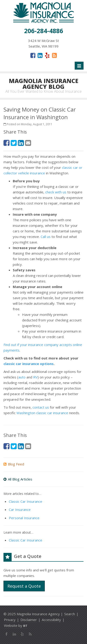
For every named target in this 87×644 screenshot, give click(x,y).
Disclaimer (29, 620)
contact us (41, 407)
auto (22, 377)
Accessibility (51, 620)
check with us (56, 192)
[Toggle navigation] (79, 66)
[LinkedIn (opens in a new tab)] (40, 55)
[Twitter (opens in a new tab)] (14, 143)
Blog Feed (14, 464)
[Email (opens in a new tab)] (28, 143)
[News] (54, 55)
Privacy (10, 620)
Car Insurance (20, 509)
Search (70, 614)
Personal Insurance (24, 518)
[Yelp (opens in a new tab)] (47, 55)
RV (35, 377)
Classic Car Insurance (26, 501)
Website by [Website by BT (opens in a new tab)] (16, 625)
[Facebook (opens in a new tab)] (33, 55)
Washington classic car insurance (42, 413)
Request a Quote (24, 586)
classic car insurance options (29, 364)
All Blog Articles (18, 479)
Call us (46, 237)
